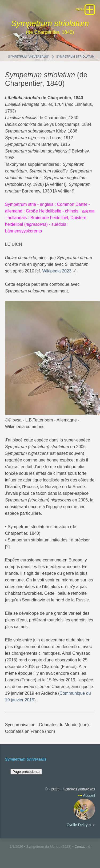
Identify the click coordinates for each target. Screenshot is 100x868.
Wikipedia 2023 (57, 271)
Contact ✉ (82, 847)
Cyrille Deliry (77, 825)
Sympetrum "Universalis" (29, 57)
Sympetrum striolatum (75, 57)
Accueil (89, 795)
